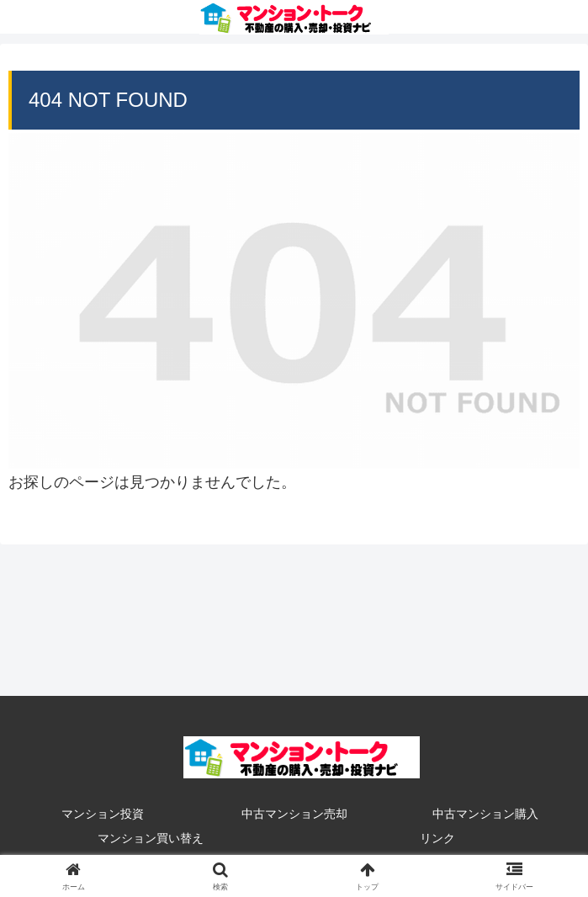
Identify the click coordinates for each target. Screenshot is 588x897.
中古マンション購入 (485, 814)
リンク (437, 838)
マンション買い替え (151, 838)
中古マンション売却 (294, 814)
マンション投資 (103, 814)
